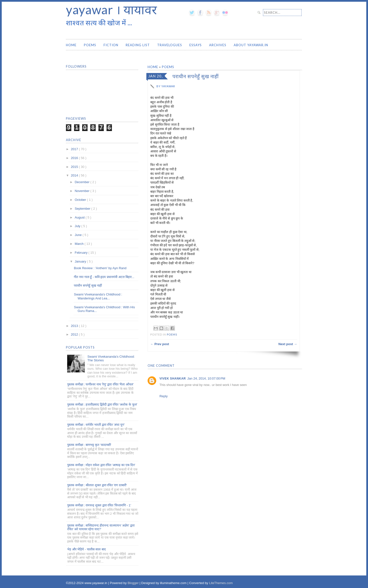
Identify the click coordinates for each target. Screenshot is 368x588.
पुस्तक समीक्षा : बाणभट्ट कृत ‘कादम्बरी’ (89, 445)
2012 (75, 334)
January (81, 261)
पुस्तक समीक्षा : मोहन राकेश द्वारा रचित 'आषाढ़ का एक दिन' (101, 465)
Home (71, 45)
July (78, 226)
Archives (218, 45)
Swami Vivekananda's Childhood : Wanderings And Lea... (98, 296)
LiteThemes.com (221, 583)
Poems (90, 45)
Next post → (288, 344)
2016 (75, 158)
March (80, 244)
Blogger (134, 583)
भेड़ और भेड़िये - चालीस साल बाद (86, 549)
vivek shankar (173, 379)
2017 (75, 149)
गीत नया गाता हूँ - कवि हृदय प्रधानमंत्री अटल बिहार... (104, 277)
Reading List (138, 45)
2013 (75, 326)
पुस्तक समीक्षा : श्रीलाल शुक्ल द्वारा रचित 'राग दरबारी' (97, 485)
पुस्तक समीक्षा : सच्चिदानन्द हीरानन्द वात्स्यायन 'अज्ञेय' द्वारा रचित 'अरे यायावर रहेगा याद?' (101, 527)
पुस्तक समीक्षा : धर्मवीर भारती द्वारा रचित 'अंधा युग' (96, 425)
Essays (196, 45)
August (80, 217)
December (83, 182)
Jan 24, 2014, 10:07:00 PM (206, 378)
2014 (75, 175)
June (79, 235)
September (83, 209)
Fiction (111, 45)
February (82, 253)
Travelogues (170, 45)
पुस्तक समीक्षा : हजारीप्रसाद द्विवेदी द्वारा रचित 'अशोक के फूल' (102, 404)
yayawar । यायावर (111, 10)
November (83, 191)
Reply (163, 396)
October (81, 200)
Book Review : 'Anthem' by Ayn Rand (100, 268)
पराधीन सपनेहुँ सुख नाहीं (88, 286)
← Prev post (160, 344)
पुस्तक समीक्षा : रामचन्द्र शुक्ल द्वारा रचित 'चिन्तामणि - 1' (99, 505)
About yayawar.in (251, 45)
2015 (75, 167)
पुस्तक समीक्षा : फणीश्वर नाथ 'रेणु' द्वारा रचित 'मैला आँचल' (100, 384)
